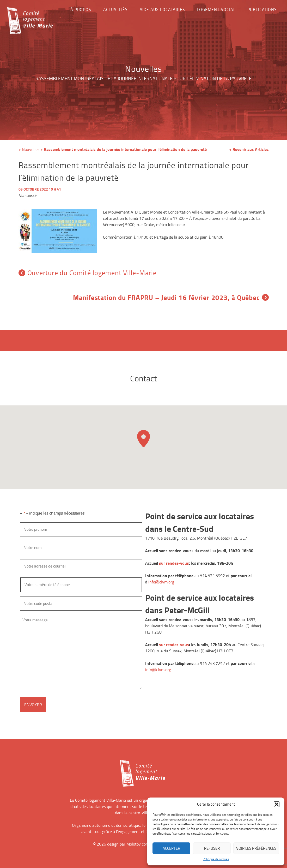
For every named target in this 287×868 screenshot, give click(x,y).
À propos (81, 9)
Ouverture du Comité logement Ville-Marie (88, 273)
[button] (277, 804)
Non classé (27, 195)
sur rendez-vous (174, 563)
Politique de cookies (216, 859)
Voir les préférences (256, 848)
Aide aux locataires (162, 9)
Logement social (216, 9)
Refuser (212, 848)
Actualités (116, 9)
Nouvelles (31, 149)
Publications (262, 9)
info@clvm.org (161, 582)
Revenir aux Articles (251, 149)
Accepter (171, 848)
